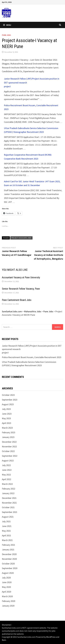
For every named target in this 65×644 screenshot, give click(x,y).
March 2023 (7, 428)
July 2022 (6, 465)
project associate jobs (21, 238)
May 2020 (6, 587)
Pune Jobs (6, 35)
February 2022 (9, 489)
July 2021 (6, 521)
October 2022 (8, 451)
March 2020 (7, 596)
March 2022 (7, 484)
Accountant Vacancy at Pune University (21, 277)
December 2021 (9, 498)
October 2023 (8, 395)
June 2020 (7, 582)
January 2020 (8, 606)
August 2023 (8, 404)
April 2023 (7, 423)
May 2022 (6, 475)
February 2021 (9, 545)
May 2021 (6, 531)
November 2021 (9, 503)
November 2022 (9, 446)
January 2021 (8, 550)
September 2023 (10, 400)
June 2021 (7, 526)
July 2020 (6, 578)
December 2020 (9, 554)
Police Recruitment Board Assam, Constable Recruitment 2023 (32, 357)
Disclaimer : (7, 625)
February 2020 (9, 601)
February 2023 (9, 432)
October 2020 (8, 564)
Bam (4, 640)
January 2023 (8, 437)
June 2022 (7, 470)
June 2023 (7, 414)
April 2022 (7, 479)
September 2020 (10, 568)
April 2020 (7, 592)
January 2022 (8, 493)
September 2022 (10, 456)
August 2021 (8, 517)
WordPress (51, 637)
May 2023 (6, 418)
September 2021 (10, 512)
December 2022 (9, 442)
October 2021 (8, 507)
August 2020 (8, 573)
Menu (7, 25)
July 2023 (6, 409)
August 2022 (8, 461)
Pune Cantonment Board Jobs (17, 300)
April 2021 (7, 535)
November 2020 (9, 559)
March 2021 (7, 540)
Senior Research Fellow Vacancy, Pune (21, 289)
